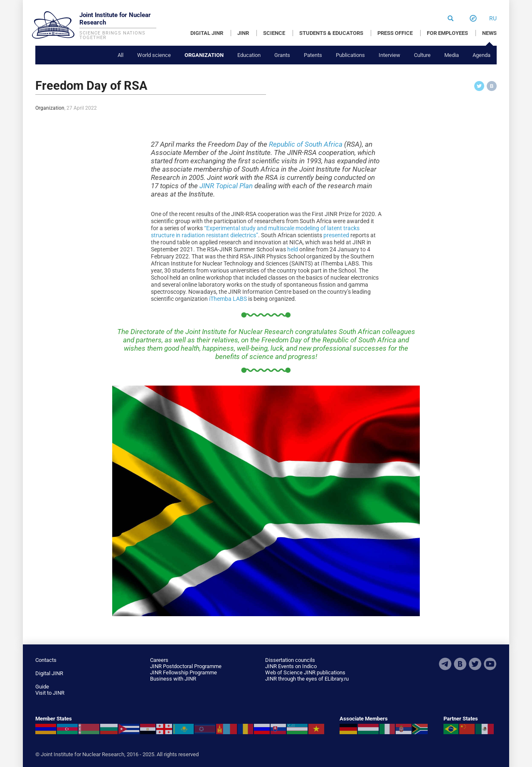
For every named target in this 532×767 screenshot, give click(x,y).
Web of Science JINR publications (305, 672)
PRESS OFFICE (395, 33)
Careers (159, 660)
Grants (282, 55)
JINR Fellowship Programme (183, 672)
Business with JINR (173, 679)
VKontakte (460, 664)
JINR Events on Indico (291, 666)
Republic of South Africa (306, 144)
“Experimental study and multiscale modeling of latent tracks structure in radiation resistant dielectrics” (255, 232)
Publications (350, 55)
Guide (42, 687)
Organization (204, 55)
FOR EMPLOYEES (447, 33)
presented (336, 235)
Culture (422, 55)
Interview (389, 55)
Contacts (46, 660)
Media (452, 55)
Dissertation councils (290, 660)
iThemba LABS (228, 299)
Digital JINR (49, 673)
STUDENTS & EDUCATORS (331, 33)
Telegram (445, 664)
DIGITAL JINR (207, 33)
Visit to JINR (50, 693)
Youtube (490, 664)
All (121, 55)
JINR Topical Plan (226, 186)
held (293, 249)
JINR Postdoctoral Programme (186, 666)
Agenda (482, 55)
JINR (243, 33)
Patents (313, 55)
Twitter (475, 664)
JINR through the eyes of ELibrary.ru (307, 679)
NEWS (489, 33)
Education (249, 55)
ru (493, 18)
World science (154, 55)
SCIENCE (274, 33)
